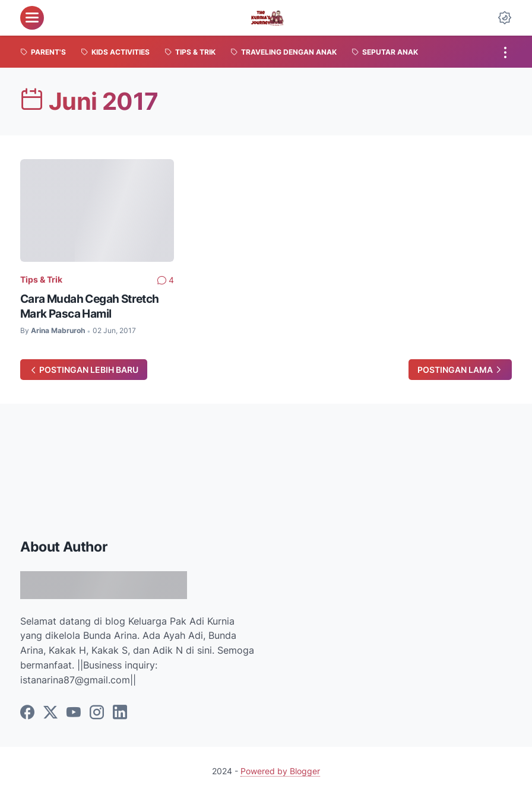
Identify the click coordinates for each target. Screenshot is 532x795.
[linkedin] (120, 713)
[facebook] (27, 713)
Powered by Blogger (280, 771)
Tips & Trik (41, 279)
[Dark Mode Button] (505, 18)
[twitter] (50, 713)
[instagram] (97, 713)
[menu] (32, 18)
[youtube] (74, 713)
